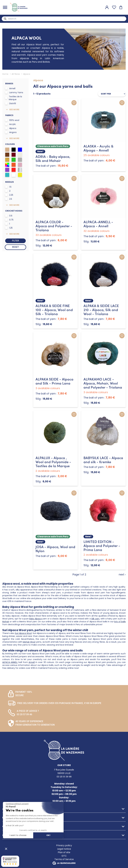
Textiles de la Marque (14, 98)
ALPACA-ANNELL (10, 662)
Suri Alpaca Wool (23, 633)
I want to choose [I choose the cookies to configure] (18, 835)
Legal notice (64, 849)
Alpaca (11, 128)
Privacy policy (64, 845)
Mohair (6, 622)
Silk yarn (95, 619)
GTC (64, 856)
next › (122, 574)
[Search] (5, 19)
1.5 (8, 187)
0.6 (9, 216)
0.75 (9, 220)
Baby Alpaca (36, 619)
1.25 (9, 228)
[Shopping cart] (121, 7)
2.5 (9, 199)
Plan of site (64, 852)
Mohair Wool (29, 642)
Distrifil (11, 103)
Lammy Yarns (14, 92)
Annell (10, 88)
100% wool (12, 120)
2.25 (9, 195)
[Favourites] (114, 7)
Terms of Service (64, 859)
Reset (15, 247)
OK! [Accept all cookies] (48, 835)
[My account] (107, 7)
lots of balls (120, 622)
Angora (11, 132)
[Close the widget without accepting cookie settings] (17, 804)
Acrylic (11, 124)
